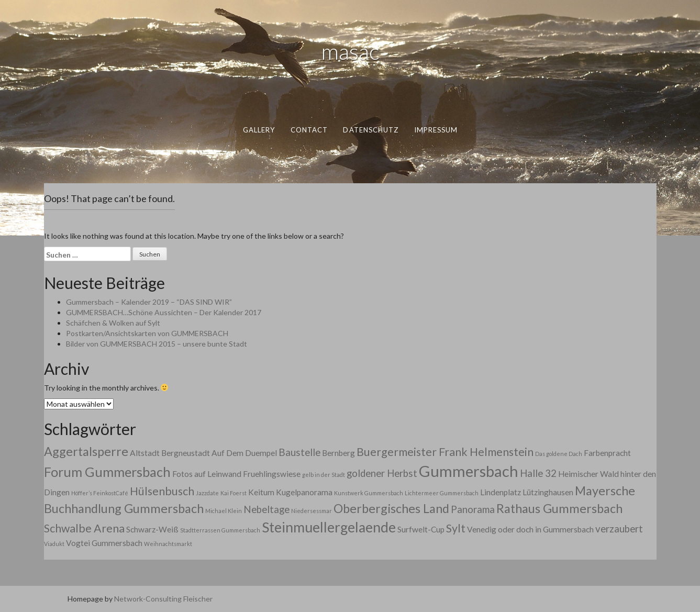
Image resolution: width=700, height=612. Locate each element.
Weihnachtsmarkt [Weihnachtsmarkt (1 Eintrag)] (168, 544)
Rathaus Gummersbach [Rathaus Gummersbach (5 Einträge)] (559, 508)
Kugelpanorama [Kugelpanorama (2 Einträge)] (304, 492)
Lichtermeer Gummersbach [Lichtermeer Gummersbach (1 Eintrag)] (442, 493)
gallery (259, 130)
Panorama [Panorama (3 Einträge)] (473, 509)
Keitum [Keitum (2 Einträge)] (261, 492)
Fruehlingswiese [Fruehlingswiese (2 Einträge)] (272, 474)
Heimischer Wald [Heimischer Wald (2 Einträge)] (588, 474)
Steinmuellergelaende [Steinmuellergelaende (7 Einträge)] (329, 527)
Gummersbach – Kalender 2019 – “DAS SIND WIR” (149, 302)
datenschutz (371, 130)
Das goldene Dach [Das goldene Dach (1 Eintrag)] (559, 454)
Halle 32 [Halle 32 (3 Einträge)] (538, 473)
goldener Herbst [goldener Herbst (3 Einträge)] (382, 473)
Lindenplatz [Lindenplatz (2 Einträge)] (501, 492)
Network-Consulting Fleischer (163, 599)
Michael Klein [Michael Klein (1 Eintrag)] (224, 511)
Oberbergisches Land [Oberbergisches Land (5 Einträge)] (391, 508)
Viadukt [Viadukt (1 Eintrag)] (54, 544)
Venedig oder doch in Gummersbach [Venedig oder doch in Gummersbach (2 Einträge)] (530, 529)
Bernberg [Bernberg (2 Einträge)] (338, 453)
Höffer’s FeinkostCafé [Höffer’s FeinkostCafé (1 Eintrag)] (100, 493)
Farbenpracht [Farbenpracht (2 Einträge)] (607, 453)
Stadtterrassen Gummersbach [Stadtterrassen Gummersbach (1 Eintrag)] (220, 530)
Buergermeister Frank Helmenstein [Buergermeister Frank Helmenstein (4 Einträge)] (445, 452)
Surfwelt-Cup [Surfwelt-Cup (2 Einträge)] (421, 529)
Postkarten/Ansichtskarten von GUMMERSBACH (147, 333)
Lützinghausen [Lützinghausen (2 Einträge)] (548, 492)
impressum (436, 130)
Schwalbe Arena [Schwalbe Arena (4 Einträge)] (84, 528)
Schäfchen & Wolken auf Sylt (113, 323)
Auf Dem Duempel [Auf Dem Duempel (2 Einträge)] (244, 453)
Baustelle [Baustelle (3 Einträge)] (299, 452)
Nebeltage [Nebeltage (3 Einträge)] (266, 509)
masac (350, 51)
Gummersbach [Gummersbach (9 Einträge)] (469, 471)
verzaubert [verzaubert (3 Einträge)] (619, 529)
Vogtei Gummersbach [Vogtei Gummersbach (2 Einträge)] (104, 543)
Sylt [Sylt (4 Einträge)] (456, 528)
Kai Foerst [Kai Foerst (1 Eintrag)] (234, 493)
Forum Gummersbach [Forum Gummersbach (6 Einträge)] (107, 472)
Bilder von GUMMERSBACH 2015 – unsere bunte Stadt (157, 344)
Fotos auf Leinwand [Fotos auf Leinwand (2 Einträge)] (207, 474)
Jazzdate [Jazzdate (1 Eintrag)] (207, 493)
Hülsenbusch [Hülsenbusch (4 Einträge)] (162, 491)
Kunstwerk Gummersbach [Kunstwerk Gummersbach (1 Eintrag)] (369, 493)
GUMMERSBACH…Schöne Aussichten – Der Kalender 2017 (164, 312)
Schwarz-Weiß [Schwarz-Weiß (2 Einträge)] (152, 529)
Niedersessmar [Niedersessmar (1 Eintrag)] (312, 511)
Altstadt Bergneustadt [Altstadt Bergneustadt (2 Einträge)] (170, 453)
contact (309, 130)
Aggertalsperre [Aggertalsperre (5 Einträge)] (86, 451)
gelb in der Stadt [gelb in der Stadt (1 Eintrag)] (324, 475)
